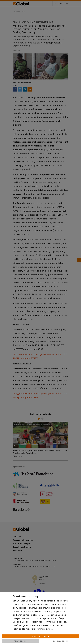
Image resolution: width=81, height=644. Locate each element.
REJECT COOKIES (20, 641)
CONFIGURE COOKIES (61, 641)
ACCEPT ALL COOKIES (41, 636)
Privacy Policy (30, 629)
